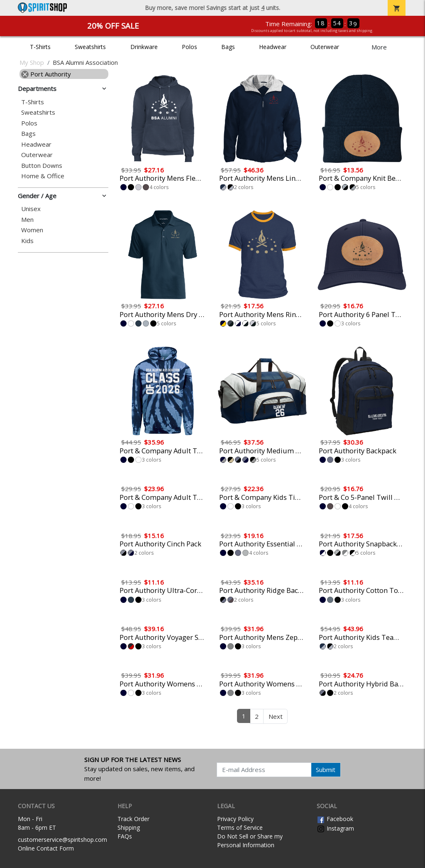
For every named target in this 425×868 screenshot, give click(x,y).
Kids (27, 241)
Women (32, 230)
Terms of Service (240, 827)
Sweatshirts (90, 47)
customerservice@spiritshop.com (62, 840)
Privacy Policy (235, 819)
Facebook (335, 819)
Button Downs (42, 166)
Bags (228, 47)
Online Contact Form (46, 848)
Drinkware (144, 47)
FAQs (125, 836)
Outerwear (325, 47)
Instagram (335, 828)
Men (27, 220)
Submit (326, 770)
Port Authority (46, 74)
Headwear (273, 47)
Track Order (133, 819)
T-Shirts (40, 47)
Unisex (31, 209)
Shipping (129, 827)
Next (276, 716)
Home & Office (43, 176)
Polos (189, 47)
